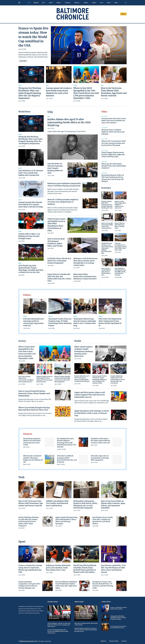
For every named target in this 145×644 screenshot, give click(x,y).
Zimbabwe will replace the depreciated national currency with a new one (100, 441)
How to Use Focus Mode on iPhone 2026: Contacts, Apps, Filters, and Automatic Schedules (113, 504)
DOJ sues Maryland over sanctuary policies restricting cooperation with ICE (34, 322)
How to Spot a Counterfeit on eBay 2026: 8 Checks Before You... (106, 272)
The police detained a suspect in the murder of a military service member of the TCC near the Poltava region (85, 616)
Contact (123, 14)
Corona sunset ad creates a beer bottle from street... (118, 627)
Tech (101, 3)
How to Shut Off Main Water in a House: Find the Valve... (120, 226)
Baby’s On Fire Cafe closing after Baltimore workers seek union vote (120, 205)
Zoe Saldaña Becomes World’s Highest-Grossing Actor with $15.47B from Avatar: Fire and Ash (67, 443)
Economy (67, 3)
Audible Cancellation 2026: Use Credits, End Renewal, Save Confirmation (57, 503)
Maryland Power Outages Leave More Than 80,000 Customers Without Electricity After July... (107, 248)
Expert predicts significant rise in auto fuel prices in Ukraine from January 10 (59, 617)
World (51, 3)
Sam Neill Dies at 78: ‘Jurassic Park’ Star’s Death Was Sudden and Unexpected (31, 173)
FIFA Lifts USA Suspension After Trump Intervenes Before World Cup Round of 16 (110, 322)
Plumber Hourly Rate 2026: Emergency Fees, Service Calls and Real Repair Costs (107, 205)
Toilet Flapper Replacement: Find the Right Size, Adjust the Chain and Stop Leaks (113, 154)
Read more (23, 61)
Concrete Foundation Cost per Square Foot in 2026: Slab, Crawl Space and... (121, 247)
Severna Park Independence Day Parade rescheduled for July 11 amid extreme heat (58, 631)
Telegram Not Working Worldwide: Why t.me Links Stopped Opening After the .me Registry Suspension (30, 93)
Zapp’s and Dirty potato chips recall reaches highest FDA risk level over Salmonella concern (90, 395)
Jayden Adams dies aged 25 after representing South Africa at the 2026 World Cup (69, 122)
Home (29, 3)
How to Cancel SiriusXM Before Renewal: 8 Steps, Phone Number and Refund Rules (34, 393)
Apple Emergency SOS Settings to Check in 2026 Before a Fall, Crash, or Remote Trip (92, 413)
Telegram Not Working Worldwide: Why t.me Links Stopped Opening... (118, 618)
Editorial (103, 641)
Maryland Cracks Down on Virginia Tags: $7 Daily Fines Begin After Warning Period (60, 322)
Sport (109, 3)
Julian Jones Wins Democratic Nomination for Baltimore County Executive (85, 276)
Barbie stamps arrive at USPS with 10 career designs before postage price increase (44, 379)
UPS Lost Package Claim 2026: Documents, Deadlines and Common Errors (26, 379)
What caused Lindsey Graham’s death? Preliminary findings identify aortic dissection (84, 351)
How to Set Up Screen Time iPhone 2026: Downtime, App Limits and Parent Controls (31, 503)
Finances (77, 3)
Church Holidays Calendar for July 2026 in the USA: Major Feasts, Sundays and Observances (59, 625)
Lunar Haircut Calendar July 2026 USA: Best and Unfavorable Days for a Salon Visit (59, 278)
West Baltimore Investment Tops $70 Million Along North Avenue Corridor (120, 272)
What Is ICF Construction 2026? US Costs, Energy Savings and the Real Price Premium (114, 143)
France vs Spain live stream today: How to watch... (119, 608)
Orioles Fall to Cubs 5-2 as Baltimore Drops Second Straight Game (29, 236)
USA (43, 3)
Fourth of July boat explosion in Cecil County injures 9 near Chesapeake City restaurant (118, 380)
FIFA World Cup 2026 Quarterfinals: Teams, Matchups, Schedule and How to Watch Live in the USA (31, 269)
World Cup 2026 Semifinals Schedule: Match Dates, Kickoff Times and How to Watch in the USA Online (85, 569)
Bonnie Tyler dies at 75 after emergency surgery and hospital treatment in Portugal (82, 379)
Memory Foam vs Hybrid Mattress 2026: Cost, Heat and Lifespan (113, 132)
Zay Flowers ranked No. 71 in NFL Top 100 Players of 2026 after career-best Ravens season (113, 569)
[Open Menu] (19, 3)
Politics (59, 3)
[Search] (126, 3)
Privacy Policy (114, 641)
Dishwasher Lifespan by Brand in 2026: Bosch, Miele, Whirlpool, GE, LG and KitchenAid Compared (85, 504)
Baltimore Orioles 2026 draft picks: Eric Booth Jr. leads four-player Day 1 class (58, 568)
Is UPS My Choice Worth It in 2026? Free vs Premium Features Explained (59, 261)
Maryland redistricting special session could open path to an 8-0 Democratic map (85, 322)
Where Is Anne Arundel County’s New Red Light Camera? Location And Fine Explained (62, 379)
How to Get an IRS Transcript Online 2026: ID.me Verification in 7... (107, 226)
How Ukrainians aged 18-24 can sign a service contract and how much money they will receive (86, 630)
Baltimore (36, 3)
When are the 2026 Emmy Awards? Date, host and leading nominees (114, 166)
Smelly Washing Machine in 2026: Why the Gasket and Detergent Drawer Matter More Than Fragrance (29, 521)
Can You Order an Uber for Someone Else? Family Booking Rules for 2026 (55, 168)
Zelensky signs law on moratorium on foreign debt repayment (100, 458)
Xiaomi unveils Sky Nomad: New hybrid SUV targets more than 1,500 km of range (31, 205)
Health (94, 3)
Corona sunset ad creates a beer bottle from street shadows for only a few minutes (114, 121)
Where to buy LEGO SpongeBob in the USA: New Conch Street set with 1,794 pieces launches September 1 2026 (86, 93)
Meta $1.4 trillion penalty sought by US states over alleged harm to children (63, 202)
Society (86, 3)
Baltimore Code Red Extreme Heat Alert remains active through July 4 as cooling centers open (85, 262)
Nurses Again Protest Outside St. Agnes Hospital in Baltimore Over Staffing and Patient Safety (100, 380)
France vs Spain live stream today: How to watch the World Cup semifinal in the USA (33, 37)
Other (116, 3)
